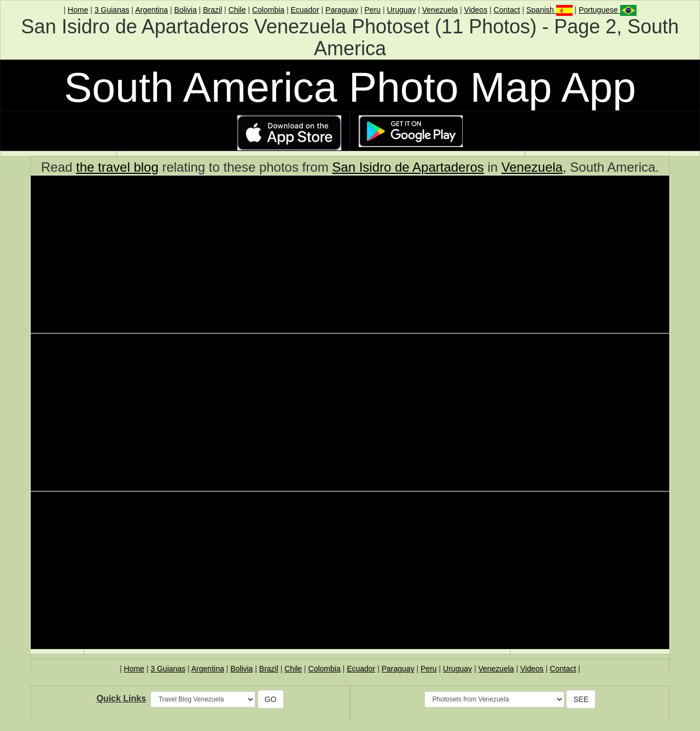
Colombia (268, 10)
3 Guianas (112, 10)
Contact (507, 10)
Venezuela (440, 10)
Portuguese (608, 10)
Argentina (151, 10)
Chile (237, 10)
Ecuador (305, 10)
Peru (372, 10)
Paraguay (342, 10)
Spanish (549, 10)
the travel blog (117, 167)
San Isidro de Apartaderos (408, 167)
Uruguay (401, 10)
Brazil (212, 10)
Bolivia (185, 10)
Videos (476, 10)
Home (78, 10)
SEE (581, 699)
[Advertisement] (350, 256)
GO (271, 699)
